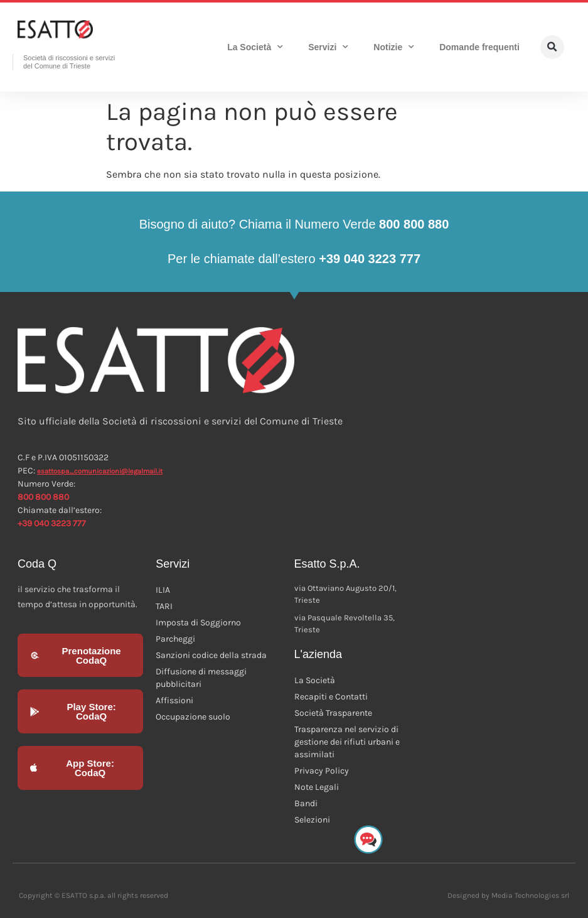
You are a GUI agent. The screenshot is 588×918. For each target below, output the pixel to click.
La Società (255, 47)
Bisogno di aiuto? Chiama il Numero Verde (294, 224)
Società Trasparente (333, 713)
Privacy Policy (322, 771)
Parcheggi (175, 639)
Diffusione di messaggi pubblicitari (201, 678)
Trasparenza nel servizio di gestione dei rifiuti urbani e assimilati (347, 742)
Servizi (328, 47)
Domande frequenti (479, 47)
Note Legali (317, 787)
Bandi (306, 803)
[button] (552, 47)
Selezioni (312, 820)
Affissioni (174, 700)
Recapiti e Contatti (331, 697)
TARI (164, 606)
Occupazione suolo (193, 717)
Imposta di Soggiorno (198, 623)
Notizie (394, 47)
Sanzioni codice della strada (211, 655)
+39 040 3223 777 (52, 523)
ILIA (163, 590)
